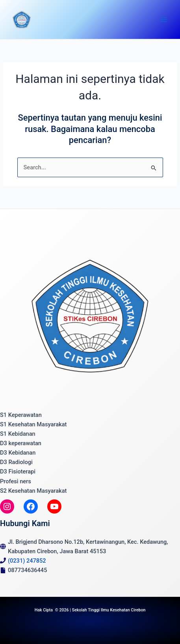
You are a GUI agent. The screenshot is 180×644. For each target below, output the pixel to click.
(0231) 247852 (27, 561)
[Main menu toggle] (164, 20)
